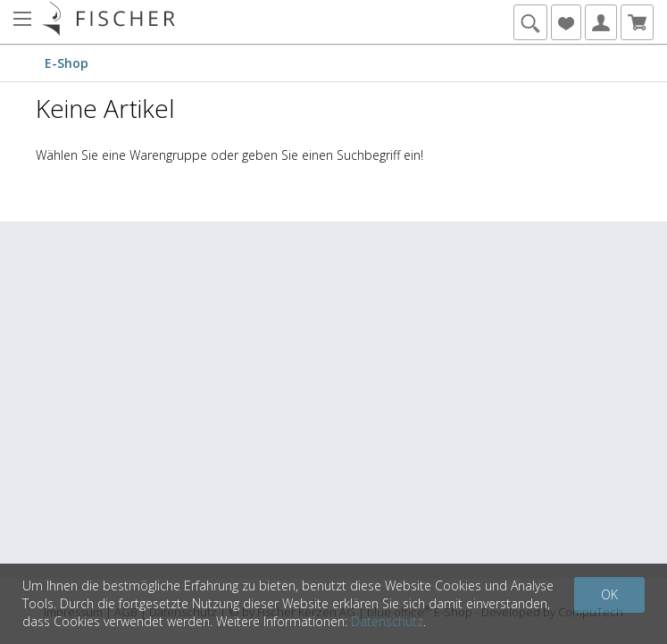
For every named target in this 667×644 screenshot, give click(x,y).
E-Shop (67, 63)
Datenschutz (387, 621)
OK (609, 594)
